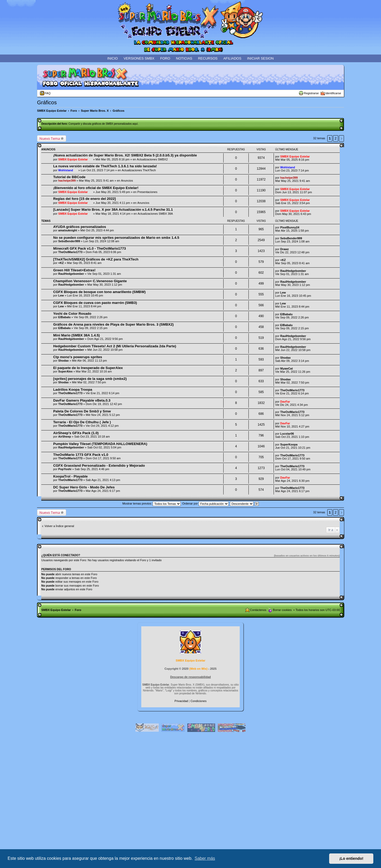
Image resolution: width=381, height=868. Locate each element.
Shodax (63, 361)
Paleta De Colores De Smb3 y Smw (82, 411)
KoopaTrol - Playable (70, 476)
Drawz (284, 249)
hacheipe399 (67, 181)
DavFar (285, 402)
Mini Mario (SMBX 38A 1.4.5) (76, 335)
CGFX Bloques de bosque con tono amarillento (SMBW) (99, 292)
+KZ (61, 263)
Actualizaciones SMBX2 (152, 159)
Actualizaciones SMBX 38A (155, 214)
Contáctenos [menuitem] (258, 610)
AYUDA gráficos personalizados (80, 227)
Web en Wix (198, 669)
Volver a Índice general (59, 526)
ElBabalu (64, 317)
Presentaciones (147, 192)
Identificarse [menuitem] (333, 93)
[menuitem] (182, 701)
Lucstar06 (287, 434)
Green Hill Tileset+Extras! (74, 270)
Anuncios (127, 181)
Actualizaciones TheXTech (139, 170)
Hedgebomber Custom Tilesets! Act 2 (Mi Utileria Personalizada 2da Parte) (115, 346)
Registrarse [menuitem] (311, 93)
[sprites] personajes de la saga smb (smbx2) (90, 379)
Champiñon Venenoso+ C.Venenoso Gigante (90, 281)
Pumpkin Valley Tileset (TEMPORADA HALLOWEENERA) (100, 444)
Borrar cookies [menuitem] (282, 610)
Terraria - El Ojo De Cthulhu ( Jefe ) (82, 422)
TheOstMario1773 (70, 252)
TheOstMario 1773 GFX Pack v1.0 (81, 455)
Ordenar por (205, 503)
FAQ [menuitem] (48, 93)
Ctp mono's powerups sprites (78, 357)
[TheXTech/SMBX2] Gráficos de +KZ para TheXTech (96, 259)
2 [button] (336, 138)
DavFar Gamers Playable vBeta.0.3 (82, 400)
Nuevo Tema (50, 138)
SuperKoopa (289, 444)
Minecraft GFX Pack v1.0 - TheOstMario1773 (90, 248)
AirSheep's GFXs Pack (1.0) (76, 433)
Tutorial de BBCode (69, 177)
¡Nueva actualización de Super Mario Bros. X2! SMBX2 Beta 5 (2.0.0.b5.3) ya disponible (125, 155)
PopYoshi (65, 469)
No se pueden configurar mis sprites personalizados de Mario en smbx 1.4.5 (116, 238)
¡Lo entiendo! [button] (351, 858)
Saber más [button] (205, 858)
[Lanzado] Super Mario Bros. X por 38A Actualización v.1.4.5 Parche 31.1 (113, 210)
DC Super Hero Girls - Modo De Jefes (84, 487)
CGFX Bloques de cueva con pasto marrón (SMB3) (95, 303)
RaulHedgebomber (71, 274)
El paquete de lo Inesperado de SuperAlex (88, 368)
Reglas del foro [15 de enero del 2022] (85, 199)
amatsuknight (68, 230)
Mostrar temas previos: (151, 503)
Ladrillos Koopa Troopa (73, 390)
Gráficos (47, 102)
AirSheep (65, 437)
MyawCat (287, 368)
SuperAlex (65, 371)
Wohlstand (66, 170)
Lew (61, 295)
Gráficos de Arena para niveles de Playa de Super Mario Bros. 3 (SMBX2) (113, 324)
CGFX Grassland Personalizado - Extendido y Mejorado (99, 466)
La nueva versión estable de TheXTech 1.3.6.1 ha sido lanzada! (105, 166)
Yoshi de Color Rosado (72, 314)
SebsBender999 (69, 241)
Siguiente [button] (341, 138)
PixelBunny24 (290, 227)
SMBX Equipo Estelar (73, 159)
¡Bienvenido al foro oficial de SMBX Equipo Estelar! (96, 188)
